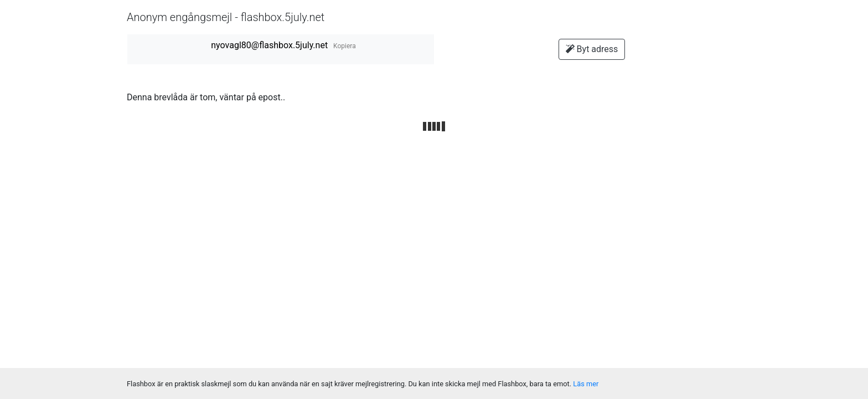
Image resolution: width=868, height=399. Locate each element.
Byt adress (592, 49)
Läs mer (586, 384)
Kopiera (345, 46)
